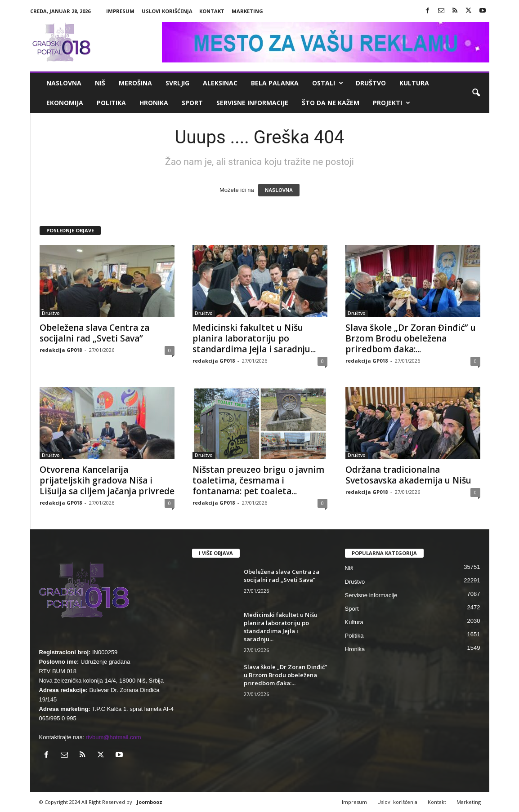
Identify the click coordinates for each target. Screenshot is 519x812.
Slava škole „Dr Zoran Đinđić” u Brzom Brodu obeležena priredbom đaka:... (411, 338)
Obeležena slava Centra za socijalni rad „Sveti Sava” (94, 333)
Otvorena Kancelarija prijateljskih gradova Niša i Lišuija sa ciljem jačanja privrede (107, 480)
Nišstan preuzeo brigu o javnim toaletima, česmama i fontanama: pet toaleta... (258, 480)
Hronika (154, 103)
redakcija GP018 (61, 350)
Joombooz (150, 802)
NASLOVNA (279, 190)
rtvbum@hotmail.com (114, 737)
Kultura (414, 83)
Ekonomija (65, 103)
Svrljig (177, 83)
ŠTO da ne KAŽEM (331, 103)
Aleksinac (220, 83)
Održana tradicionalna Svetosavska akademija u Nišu (408, 475)
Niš (100, 83)
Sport (192, 103)
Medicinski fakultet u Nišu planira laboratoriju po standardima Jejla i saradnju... (254, 338)
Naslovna (64, 83)
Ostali (328, 83)
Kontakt (212, 11)
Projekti (391, 103)
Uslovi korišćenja (167, 11)
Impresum (120, 11)
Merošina (135, 83)
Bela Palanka (275, 83)
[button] (476, 93)
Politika (111, 103)
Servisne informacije (252, 103)
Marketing (247, 11)
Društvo (371, 83)
